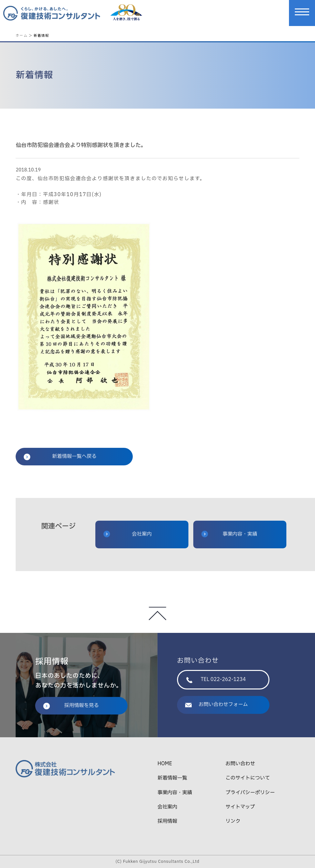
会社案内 (128, 534)
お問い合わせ (240, 764)
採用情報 (167, 821)
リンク (233, 821)
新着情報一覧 (172, 778)
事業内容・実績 (229, 534)
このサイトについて (248, 778)
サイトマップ (240, 807)
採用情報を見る (71, 706)
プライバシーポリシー (250, 793)
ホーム (21, 35)
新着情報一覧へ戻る (60, 456)
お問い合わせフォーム (217, 705)
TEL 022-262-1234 (216, 680)
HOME (165, 764)
